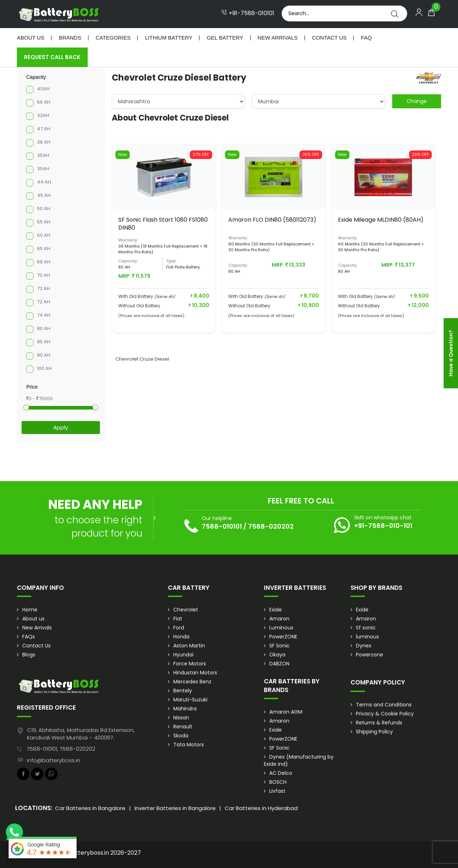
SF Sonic (280, 646)
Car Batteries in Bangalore (90, 808)
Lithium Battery (169, 38)
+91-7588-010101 (248, 13)
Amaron (279, 619)
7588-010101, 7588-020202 (61, 749)
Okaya (277, 655)
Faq (366, 38)
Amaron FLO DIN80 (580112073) (272, 220)
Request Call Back (52, 57)
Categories (113, 38)
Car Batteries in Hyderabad (261, 808)
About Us (31, 38)
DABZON (279, 664)
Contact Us (329, 38)
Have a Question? (451, 353)
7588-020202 (271, 526)
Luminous (281, 628)
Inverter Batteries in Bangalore (175, 808)
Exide (276, 610)
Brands (70, 38)
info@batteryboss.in (54, 760)
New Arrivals (278, 38)
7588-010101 (222, 526)
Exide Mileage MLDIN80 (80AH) (381, 220)
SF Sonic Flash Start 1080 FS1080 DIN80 (163, 224)
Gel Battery (225, 38)
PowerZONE (283, 637)
